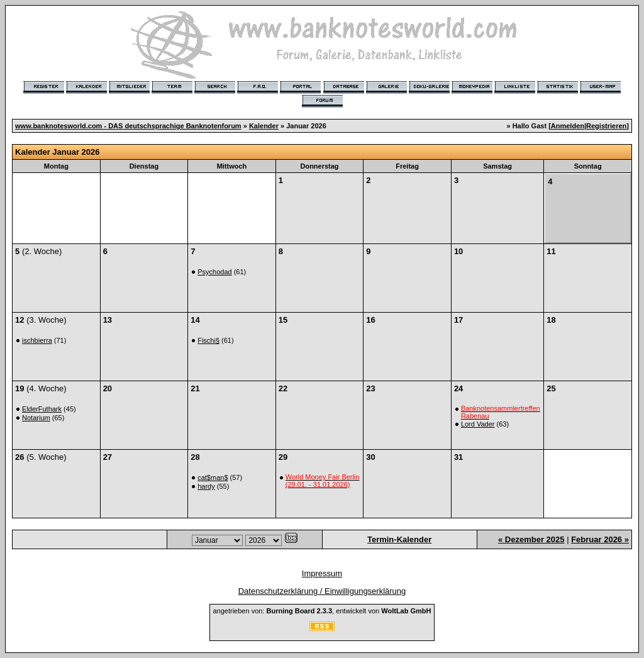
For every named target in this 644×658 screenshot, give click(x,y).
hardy (206, 486)
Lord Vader (478, 424)
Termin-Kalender (399, 539)
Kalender (264, 126)
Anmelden (568, 126)
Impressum (322, 573)
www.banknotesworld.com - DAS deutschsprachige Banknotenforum (128, 126)
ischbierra (37, 340)
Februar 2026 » (600, 539)
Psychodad (214, 272)
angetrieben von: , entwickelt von (322, 611)
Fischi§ (208, 340)
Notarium (36, 418)
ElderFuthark (42, 409)
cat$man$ (213, 477)
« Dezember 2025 (531, 539)
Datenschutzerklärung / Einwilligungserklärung (322, 591)
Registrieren (606, 126)
